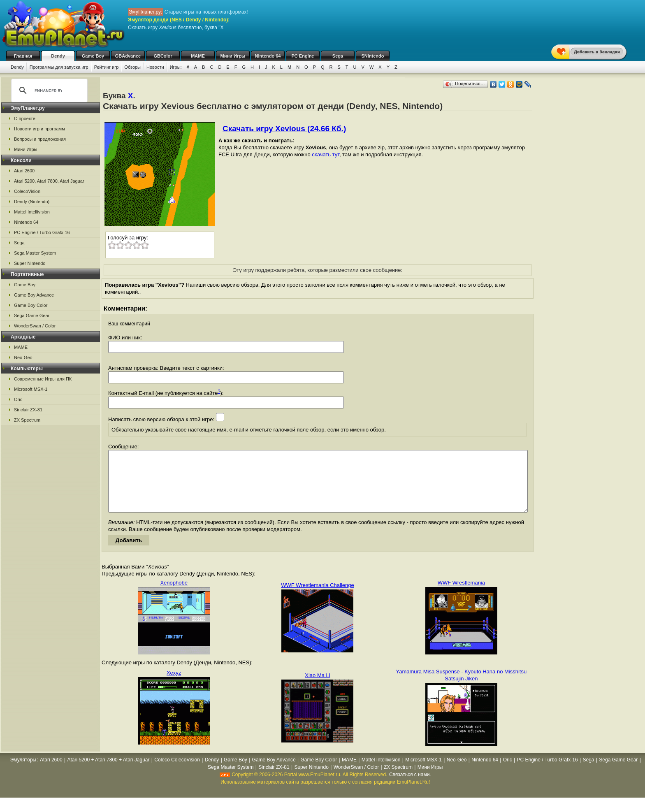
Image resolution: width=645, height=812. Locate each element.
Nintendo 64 (268, 56)
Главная (23, 56)
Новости (155, 67)
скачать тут (326, 154)
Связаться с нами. (410, 787)
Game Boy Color (31, 305)
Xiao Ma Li (317, 688)
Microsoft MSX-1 (31, 389)
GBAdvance (128, 56)
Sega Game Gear (32, 316)
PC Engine (303, 56)
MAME (198, 56)
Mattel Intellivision (32, 212)
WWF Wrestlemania (461, 595)
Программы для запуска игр (59, 67)
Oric (18, 399)
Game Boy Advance (34, 295)
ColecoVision (27, 191)
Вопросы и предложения (40, 139)
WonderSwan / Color (35, 326)
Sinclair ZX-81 (28, 410)
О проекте (25, 118)
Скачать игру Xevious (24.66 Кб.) (284, 129)
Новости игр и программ (39, 129)
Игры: (176, 67)
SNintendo (373, 56)
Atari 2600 (24, 171)
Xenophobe (174, 595)
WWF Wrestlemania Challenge (317, 597)
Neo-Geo (23, 357)
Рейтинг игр (107, 67)
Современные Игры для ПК (43, 379)
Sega (338, 56)
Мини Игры (233, 56)
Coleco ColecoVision (177, 772)
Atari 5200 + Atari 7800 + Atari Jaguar (108, 772)
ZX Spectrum (27, 420)
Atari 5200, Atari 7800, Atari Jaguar (49, 181)
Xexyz (174, 685)
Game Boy (93, 56)
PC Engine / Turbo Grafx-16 (42, 232)
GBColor (163, 56)
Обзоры (132, 67)
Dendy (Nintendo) (32, 202)
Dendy (58, 56)
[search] (48, 90)
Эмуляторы (23, 772)
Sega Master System (35, 253)
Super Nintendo (30, 263)
